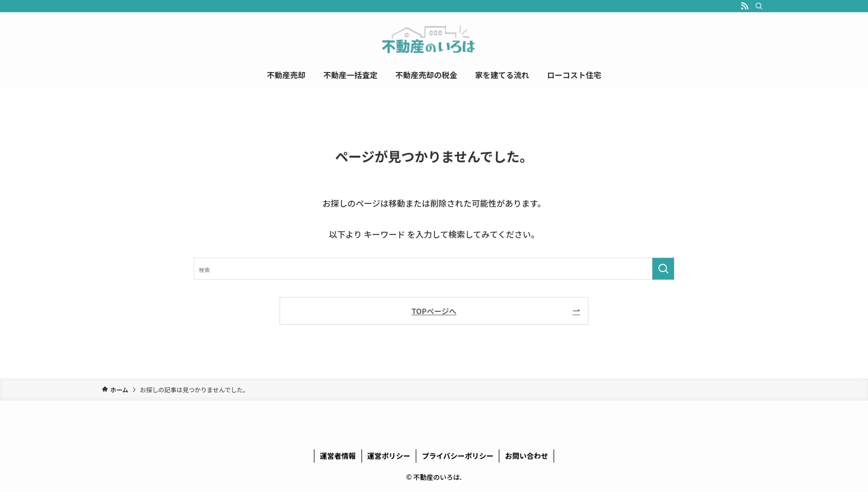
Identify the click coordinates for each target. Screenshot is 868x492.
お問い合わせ (526, 456)
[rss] (745, 6)
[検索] (759, 6)
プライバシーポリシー (458, 456)
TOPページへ (434, 311)
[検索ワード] (434, 269)
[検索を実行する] (663, 269)
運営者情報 (338, 456)
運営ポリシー (389, 456)
